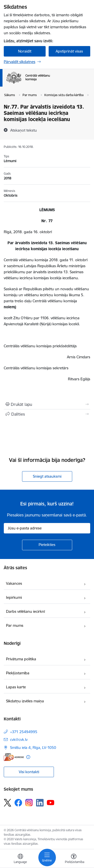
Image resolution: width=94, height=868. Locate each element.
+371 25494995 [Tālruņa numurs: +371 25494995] (24, 732)
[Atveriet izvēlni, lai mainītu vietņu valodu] (20, 859)
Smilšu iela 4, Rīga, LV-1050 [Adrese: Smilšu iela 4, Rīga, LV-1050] (33, 748)
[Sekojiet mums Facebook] (18, 803)
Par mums (15, 625)
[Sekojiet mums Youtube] (51, 802)
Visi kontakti (29, 772)
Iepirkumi (14, 597)
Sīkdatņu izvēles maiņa (25, 701)
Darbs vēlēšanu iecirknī (25, 611)
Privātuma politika (21, 659)
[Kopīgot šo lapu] (47, 414)
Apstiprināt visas (69, 51)
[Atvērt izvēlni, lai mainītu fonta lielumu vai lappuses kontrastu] (74, 859)
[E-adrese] (14, 757)
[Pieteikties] (47, 545)
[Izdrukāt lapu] (47, 404)
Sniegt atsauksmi (47, 476)
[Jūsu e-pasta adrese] (47, 528)
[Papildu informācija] (28, 757)
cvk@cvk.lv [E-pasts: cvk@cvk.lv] (19, 740)
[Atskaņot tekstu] (24, 130)
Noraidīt (25, 51)
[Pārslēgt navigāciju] (47, 857)
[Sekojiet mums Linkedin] (40, 803)
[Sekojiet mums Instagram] (29, 803)
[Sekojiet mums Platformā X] (8, 803)
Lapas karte (16, 687)
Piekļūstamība (18, 673)
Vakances (14, 583)
